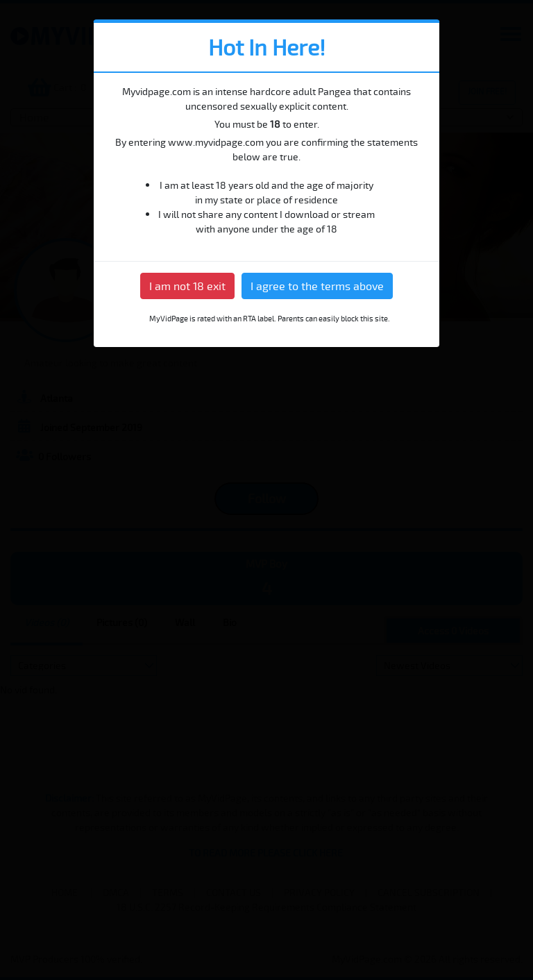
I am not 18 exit (187, 286)
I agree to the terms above (317, 286)
